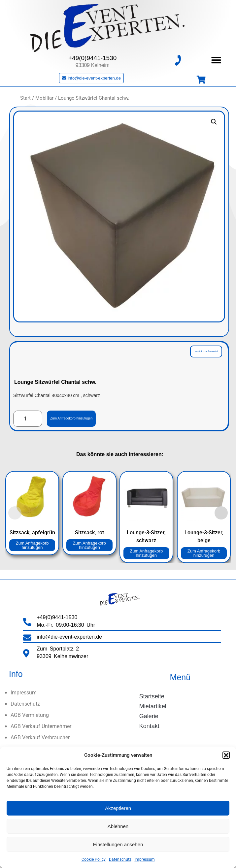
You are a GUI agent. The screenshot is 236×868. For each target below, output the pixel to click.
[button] (226, 755)
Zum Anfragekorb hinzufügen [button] (32, 545)
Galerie (149, 716)
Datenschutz (120, 859)
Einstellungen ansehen (118, 844)
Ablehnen (118, 826)
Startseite (152, 696)
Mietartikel (153, 706)
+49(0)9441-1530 (92, 52)
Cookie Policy (94, 859)
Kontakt (149, 726)
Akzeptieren (118, 808)
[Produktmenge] (28, 419)
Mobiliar (44, 98)
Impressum (145, 859)
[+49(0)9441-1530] (178, 54)
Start (25, 98)
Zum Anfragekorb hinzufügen (71, 418)
